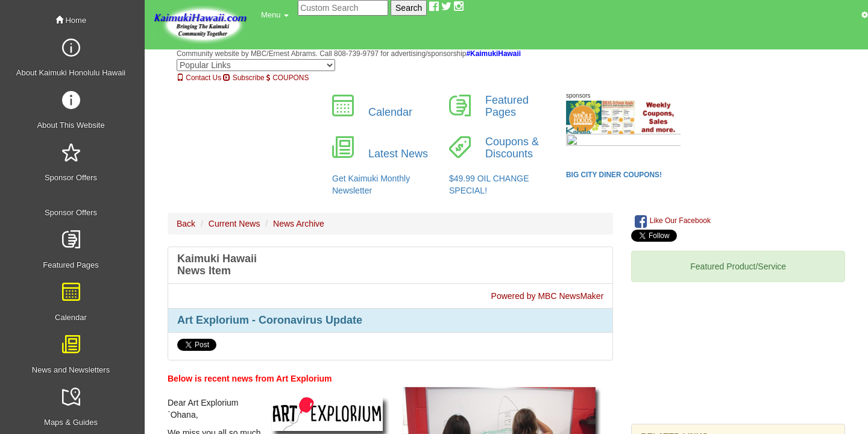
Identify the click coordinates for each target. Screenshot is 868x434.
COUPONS (288, 78)
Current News (234, 224)
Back (186, 224)
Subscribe (244, 78)
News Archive (299, 224)
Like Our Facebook (673, 221)
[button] (275, 15)
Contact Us (199, 78)
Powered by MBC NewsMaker (548, 296)
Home (71, 20)
